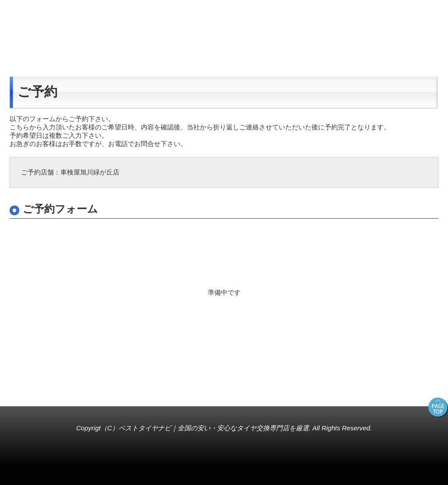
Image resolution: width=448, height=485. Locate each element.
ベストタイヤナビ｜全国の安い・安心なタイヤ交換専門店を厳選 (214, 428)
